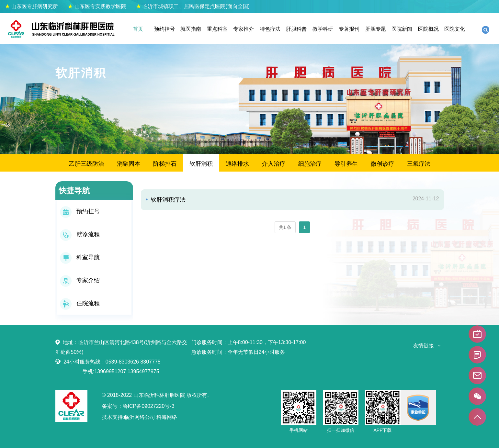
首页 (138, 29)
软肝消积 (201, 164)
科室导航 (80, 257)
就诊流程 (80, 234)
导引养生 (346, 164)
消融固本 (129, 164)
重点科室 (217, 29)
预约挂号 (164, 29)
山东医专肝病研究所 (31, 6)
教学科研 (323, 29)
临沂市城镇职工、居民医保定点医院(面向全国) (193, 6)
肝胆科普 (296, 29)
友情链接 (424, 346)
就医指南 (191, 29)
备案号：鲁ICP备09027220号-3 (138, 406)
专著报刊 (349, 29)
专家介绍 (80, 280)
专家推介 (244, 29)
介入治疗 (274, 164)
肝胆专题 (376, 29)
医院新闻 (402, 29)
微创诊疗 (382, 164)
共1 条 (285, 227)
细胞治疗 (310, 164)
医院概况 (428, 29)
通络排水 (237, 164)
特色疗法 (270, 29)
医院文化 (455, 29)
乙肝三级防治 (86, 164)
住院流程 (80, 303)
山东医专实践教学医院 (97, 6)
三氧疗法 (419, 164)
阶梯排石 (165, 164)
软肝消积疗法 (167, 200)
